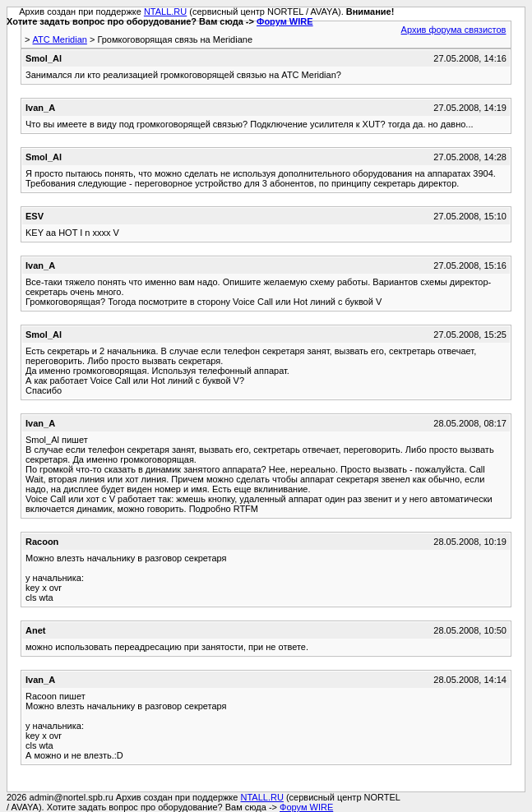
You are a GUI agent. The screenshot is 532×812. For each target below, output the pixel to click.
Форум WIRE (285, 21)
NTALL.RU (165, 12)
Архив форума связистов (454, 30)
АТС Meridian (59, 39)
